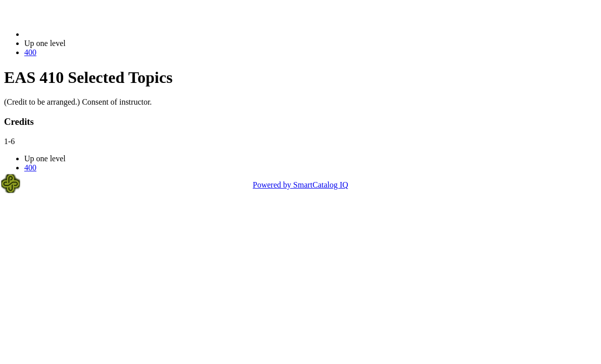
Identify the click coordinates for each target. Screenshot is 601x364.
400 (30, 52)
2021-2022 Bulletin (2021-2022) (77, 34)
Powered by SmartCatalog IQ (300, 185)
